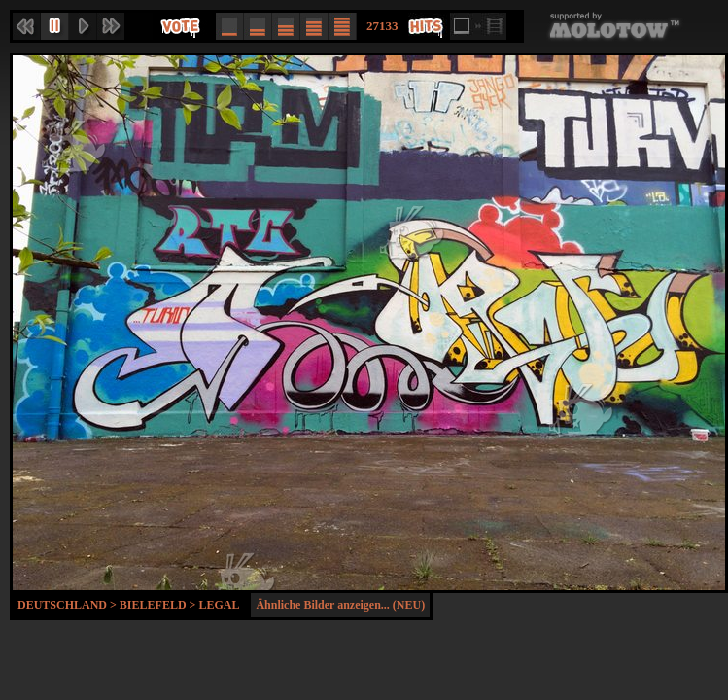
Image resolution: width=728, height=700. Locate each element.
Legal (219, 605)
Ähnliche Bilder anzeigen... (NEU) (340, 605)
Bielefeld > (159, 605)
